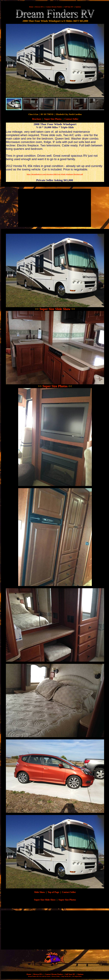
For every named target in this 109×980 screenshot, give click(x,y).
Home (31, 7)
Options (78, 7)
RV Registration (77, 976)
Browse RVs (40, 7)
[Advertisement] (40, 208)
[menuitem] (14, 104)
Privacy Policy (56, 976)
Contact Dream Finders (54, 7)
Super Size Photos (53, 119)
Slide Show (40, 892)
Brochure (37, 119)
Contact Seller (71, 119)
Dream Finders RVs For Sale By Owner (39, 976)
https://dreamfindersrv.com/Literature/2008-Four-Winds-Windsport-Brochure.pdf (55, 174)
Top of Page (53, 892)
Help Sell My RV (66, 976)
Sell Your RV (69, 7)
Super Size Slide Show (55, 309)
